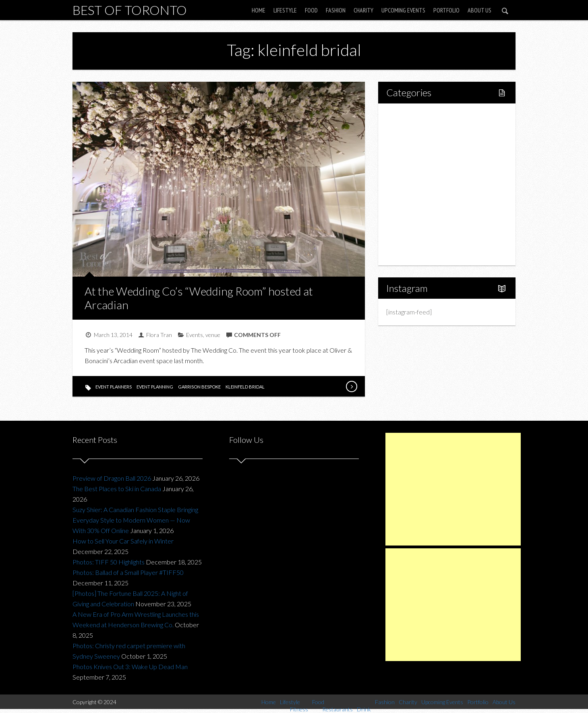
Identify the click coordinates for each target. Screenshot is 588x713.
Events (195, 335)
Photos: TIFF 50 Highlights (109, 562)
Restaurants (420, 170)
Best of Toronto (130, 10)
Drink (411, 184)
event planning (155, 387)
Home (259, 10)
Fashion (336, 10)
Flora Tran (159, 335)
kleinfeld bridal (245, 387)
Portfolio (446, 10)
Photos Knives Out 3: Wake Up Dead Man (130, 666)
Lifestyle (285, 10)
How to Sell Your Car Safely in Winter (123, 541)
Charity (363, 10)
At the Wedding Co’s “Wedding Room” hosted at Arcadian (199, 298)
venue (213, 335)
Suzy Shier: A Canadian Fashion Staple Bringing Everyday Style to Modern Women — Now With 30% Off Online (135, 520)
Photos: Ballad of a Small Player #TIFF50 (128, 572)
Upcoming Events (403, 10)
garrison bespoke (199, 387)
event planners (114, 387)
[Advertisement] (453, 489)
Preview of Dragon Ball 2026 (112, 478)
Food (311, 10)
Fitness (413, 143)
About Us (479, 10)
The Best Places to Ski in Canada (117, 489)
